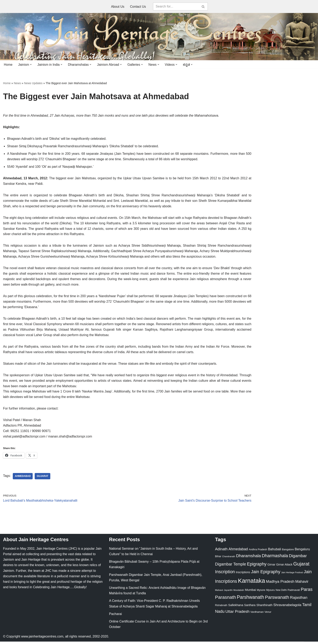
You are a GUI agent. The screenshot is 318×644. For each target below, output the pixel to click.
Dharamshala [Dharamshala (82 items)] (248, 558)
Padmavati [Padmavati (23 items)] (294, 592)
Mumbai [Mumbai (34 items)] (250, 592)
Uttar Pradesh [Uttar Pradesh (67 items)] (237, 614)
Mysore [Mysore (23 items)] (261, 592)
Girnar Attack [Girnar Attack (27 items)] (284, 567)
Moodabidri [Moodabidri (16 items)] (239, 592)
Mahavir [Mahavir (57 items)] (302, 584)
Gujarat (43, 478)
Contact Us (138, 7)
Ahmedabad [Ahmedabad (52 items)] (238, 552)
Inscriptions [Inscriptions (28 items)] (243, 575)
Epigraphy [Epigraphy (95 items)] (257, 567)
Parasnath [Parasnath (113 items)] (225, 600)
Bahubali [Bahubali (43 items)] (274, 552)
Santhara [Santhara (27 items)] (250, 607)
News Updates (33, 83)
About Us (118, 7)
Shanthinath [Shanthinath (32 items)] (264, 607)
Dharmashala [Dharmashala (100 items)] (275, 558)
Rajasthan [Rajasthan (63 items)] (299, 600)
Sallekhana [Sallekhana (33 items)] (236, 607)
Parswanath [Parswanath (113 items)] (277, 600)
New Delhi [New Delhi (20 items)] (281, 592)
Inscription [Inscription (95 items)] (225, 574)
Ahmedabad (23, 478)
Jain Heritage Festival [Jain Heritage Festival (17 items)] (292, 575)
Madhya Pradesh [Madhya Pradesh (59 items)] (280, 584)
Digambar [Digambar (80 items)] (298, 558)
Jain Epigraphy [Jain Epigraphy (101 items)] (266, 574)
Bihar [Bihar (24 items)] (218, 559)
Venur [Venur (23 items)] (268, 614)
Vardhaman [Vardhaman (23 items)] (257, 614)
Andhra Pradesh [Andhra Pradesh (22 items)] (258, 552)
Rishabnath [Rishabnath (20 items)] (221, 607)
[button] (31, 65)
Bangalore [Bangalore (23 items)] (288, 552)
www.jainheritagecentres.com (42, 639)
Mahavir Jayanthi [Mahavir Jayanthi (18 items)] (224, 592)
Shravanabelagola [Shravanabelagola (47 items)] (287, 607)
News (17, 83)
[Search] (176, 6)
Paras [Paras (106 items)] (307, 592)
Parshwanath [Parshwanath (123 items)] (250, 600)
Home (8, 65)
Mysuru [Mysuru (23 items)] (271, 592)
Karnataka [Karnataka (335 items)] (251, 583)
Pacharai (115, 616)
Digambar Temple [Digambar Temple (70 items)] (230, 567)
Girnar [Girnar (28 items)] (271, 567)
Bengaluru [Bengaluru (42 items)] (302, 552)
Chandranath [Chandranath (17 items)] (229, 559)
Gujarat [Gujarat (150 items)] (301, 566)
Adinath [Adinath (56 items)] (221, 551)
